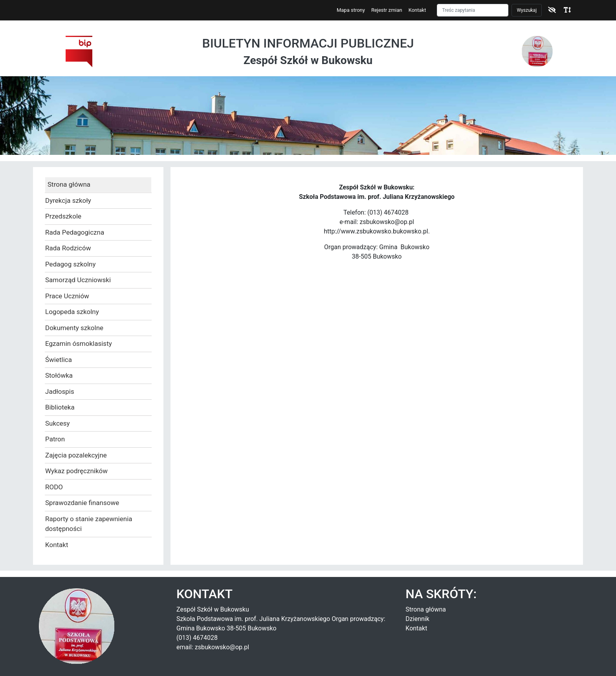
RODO (54, 487)
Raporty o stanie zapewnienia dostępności (89, 524)
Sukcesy (58, 423)
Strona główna (69, 184)
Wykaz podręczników (76, 471)
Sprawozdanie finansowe (82, 503)
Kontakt (417, 10)
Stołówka (59, 375)
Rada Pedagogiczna (75, 232)
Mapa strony (351, 10)
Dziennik (417, 619)
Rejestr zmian (387, 10)
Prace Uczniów (67, 296)
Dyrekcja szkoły (68, 200)
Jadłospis (60, 391)
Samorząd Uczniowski (78, 280)
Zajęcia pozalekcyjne (76, 455)
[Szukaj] (473, 10)
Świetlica (59, 360)
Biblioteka (60, 407)
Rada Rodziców (68, 248)
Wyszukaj (527, 10)
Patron (55, 439)
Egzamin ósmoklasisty (79, 344)
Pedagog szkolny (71, 264)
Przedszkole (63, 216)
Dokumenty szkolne (74, 328)
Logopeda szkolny (72, 312)
